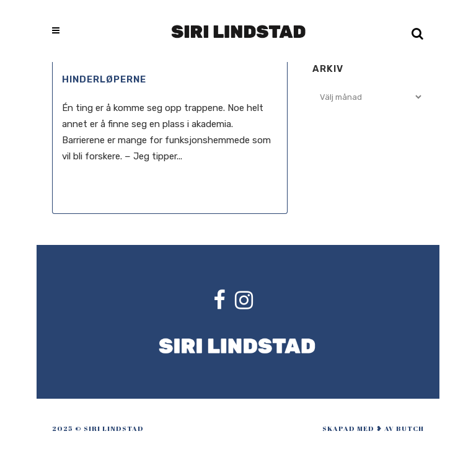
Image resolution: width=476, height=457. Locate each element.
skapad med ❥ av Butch (373, 428)
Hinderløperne (104, 79)
